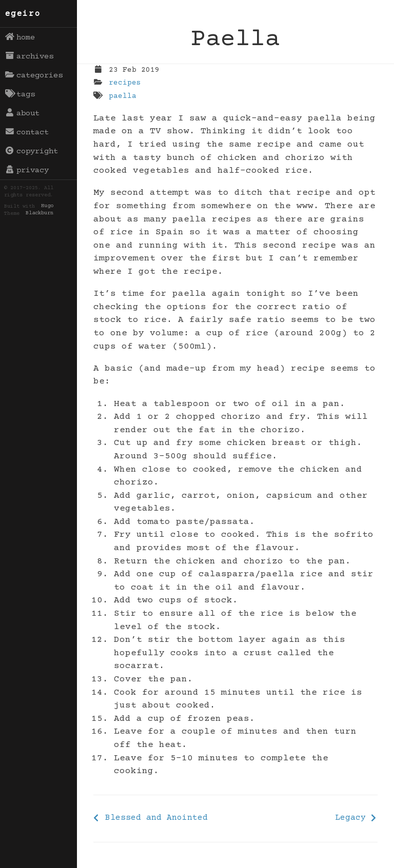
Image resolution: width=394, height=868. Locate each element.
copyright (32, 151)
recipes (125, 83)
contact (27, 132)
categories (34, 75)
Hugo (47, 207)
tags (20, 94)
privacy (27, 170)
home (20, 37)
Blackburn (40, 214)
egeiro (23, 14)
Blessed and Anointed (156, 818)
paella (123, 96)
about (23, 113)
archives (29, 56)
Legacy (350, 818)
